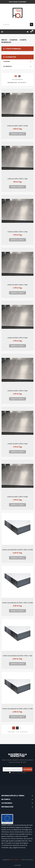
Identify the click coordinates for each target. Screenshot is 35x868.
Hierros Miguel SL (15, 860)
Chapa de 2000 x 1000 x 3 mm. (18, 232)
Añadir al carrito (17, 134)
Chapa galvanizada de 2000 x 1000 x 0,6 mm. (18, 550)
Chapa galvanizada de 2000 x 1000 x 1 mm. (18, 656)
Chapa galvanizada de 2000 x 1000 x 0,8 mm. (18, 603)
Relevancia (23, 83)
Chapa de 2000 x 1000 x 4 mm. (17, 285)
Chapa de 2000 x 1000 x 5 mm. (18, 338)
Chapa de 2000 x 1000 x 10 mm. (17, 497)
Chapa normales (12, 49)
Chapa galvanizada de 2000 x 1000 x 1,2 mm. (18, 709)
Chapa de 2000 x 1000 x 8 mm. (18, 444)
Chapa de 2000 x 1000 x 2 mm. (18, 179)
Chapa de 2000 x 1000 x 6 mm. (18, 391)
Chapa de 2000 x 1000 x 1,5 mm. (18, 126)
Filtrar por (11, 57)
